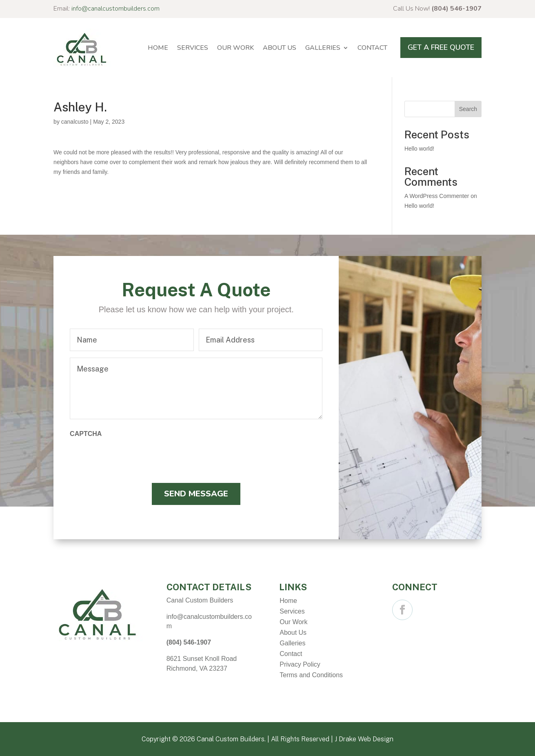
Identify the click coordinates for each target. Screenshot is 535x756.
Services (193, 48)
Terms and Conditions (311, 675)
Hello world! (419, 149)
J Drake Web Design (364, 739)
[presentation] (132, 458)
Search (468, 109)
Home (158, 48)
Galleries (323, 48)
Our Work (235, 48)
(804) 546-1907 (456, 9)
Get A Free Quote (441, 47)
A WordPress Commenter (437, 196)
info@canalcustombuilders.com (115, 9)
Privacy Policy (300, 664)
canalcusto (75, 122)
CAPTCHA (86, 434)
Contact (372, 48)
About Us (280, 48)
